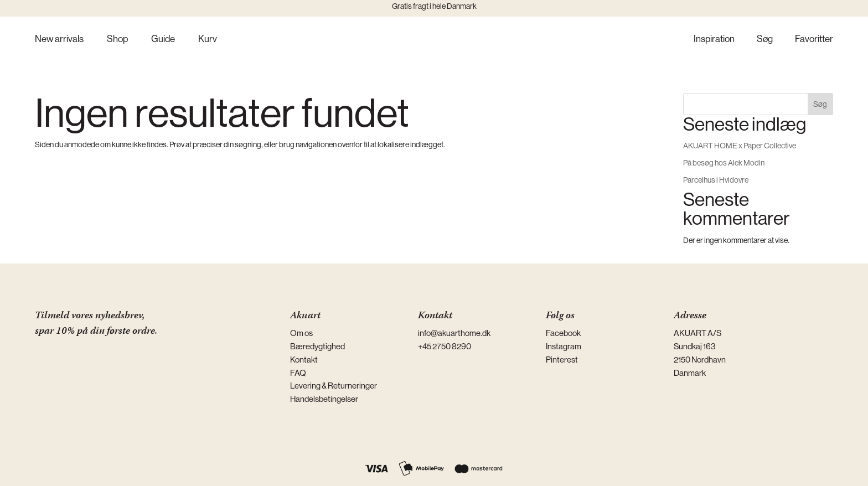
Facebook (563, 333)
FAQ (298, 373)
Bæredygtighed (317, 346)
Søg (765, 40)
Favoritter (814, 40)
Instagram (564, 346)
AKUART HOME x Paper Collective (740, 146)
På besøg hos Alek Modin (724, 163)
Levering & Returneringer (334, 386)
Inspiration (714, 40)
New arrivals (59, 40)
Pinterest (562, 360)
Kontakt (304, 360)
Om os (301, 333)
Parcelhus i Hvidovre (716, 180)
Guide (163, 40)
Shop (117, 40)
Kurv (208, 40)
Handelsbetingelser (324, 399)
